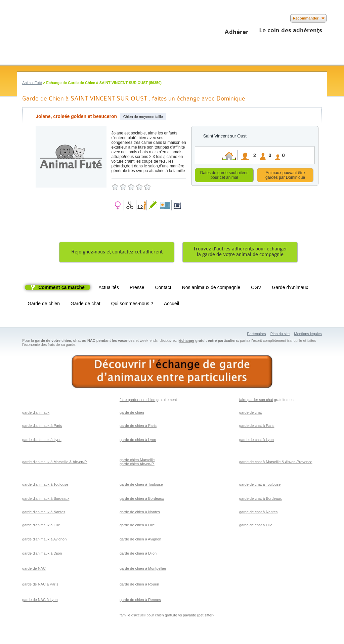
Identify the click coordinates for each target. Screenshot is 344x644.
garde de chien (132, 413)
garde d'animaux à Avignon (44, 540)
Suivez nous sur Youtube (41, 18)
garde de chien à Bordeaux (142, 499)
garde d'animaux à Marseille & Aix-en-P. (55, 463)
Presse (137, 288)
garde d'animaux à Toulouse (45, 485)
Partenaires (256, 335)
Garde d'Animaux (290, 288)
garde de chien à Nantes (140, 513)
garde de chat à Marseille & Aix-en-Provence (276, 463)
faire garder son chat (256, 401)
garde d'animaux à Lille (41, 526)
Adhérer (236, 32)
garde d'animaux (36, 413)
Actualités (109, 288)
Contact (163, 288)
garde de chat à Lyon (256, 441)
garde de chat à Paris (257, 427)
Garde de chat (85, 305)
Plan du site (280, 335)
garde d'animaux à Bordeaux (46, 499)
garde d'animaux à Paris (42, 427)
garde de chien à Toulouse (141, 485)
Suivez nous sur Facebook (21, 18)
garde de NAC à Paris (40, 585)
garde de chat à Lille (256, 526)
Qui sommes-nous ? (132, 305)
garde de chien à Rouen (139, 585)
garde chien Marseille (137, 461)
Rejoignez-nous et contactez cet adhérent (117, 253)
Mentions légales (308, 335)
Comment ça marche (61, 288)
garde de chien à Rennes (140, 601)
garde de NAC (34, 569)
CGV (256, 288)
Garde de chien (44, 305)
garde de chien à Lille (137, 526)
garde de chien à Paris (138, 427)
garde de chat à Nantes (258, 513)
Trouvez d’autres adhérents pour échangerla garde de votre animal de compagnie (240, 253)
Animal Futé (32, 83)
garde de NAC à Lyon (40, 601)
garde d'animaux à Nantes (44, 513)
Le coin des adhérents (291, 30)
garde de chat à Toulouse (260, 485)
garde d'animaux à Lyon (42, 441)
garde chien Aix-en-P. (137, 465)
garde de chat (250, 413)
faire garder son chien (137, 401)
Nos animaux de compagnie (211, 288)
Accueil (171, 305)
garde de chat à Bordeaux (261, 499)
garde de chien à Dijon (138, 554)
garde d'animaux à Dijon (42, 554)
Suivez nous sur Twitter (31, 18)
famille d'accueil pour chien (142, 616)
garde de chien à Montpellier (143, 569)
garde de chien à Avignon (140, 540)
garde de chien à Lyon (138, 441)
